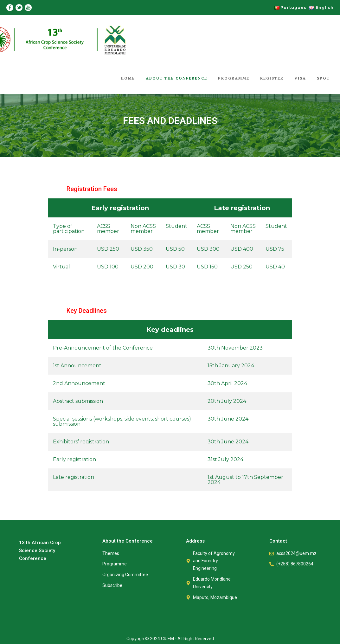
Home (128, 78)
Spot (323, 78)
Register (272, 78)
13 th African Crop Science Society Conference (40, 551)
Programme (234, 78)
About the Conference (176, 78)
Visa (300, 78)
